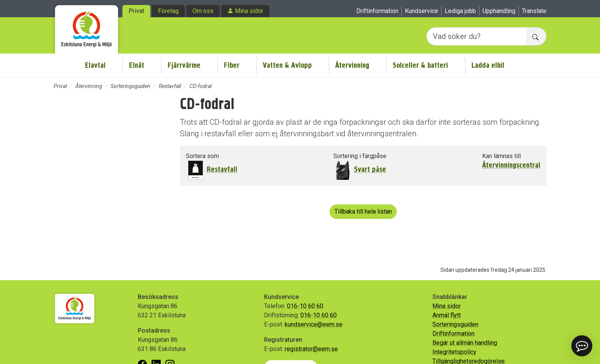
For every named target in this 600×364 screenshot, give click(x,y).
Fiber (232, 65)
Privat (136, 11)
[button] (582, 346)
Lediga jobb (460, 11)
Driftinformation (377, 11)
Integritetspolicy (454, 352)
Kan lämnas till (501, 156)
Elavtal (95, 65)
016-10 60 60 (305, 306)
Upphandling (499, 11)
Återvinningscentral (511, 165)
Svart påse (370, 169)
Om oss (203, 11)
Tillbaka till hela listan (363, 211)
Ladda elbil (488, 65)
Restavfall (170, 86)
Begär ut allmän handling (465, 343)
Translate (534, 11)
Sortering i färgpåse (360, 156)
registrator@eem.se (311, 349)
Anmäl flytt (447, 315)
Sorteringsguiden (130, 86)
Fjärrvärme (184, 65)
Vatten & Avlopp (287, 65)
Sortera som (202, 156)
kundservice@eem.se (314, 324)
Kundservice (421, 11)
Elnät (137, 65)
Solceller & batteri (420, 65)
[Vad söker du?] (476, 36)
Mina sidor (249, 11)
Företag (168, 11)
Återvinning (352, 65)
